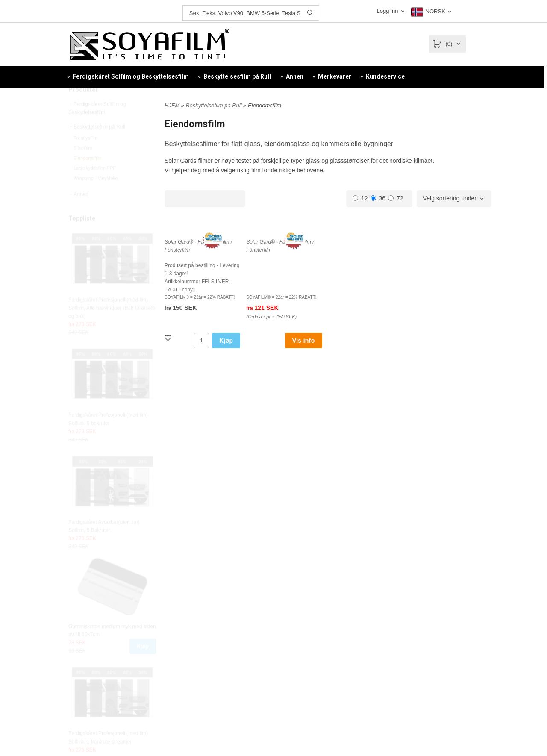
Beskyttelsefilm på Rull (97, 146)
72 (396, 198)
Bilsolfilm (83, 167)
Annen (78, 214)
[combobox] (454, 199)
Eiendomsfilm (88, 177)
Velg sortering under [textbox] (450, 199)
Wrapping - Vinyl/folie (96, 197)
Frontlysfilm (85, 157)
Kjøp (143, 666)
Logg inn (388, 11)
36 (378, 198)
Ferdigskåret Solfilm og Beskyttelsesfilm (97, 128)
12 (360, 198)
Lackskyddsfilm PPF (95, 187)
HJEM (172, 105)
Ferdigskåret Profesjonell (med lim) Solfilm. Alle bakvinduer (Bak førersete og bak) (112, 327)
